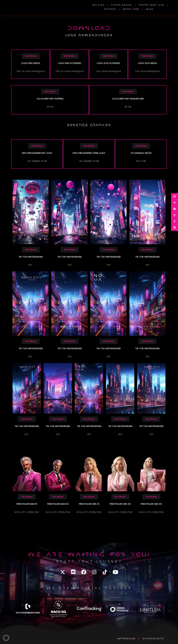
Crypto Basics (121, 5)
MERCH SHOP (131, 9)
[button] (6, 638)
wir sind (98, 5)
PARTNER (110, 9)
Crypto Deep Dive (151, 5)
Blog (150, 9)
